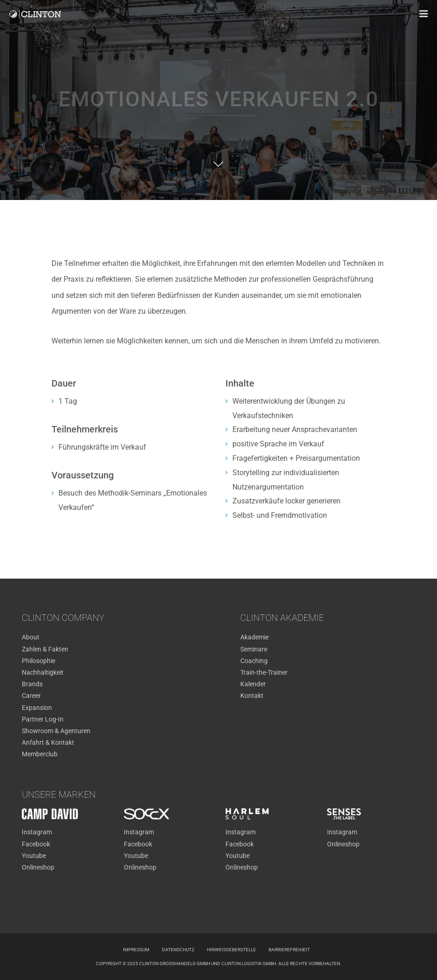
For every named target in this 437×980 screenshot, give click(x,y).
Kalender (253, 684)
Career (31, 696)
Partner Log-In (43, 719)
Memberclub (40, 754)
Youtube (34, 856)
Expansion (37, 708)
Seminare (254, 649)
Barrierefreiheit (289, 950)
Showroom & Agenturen (56, 731)
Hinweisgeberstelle (231, 950)
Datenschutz (178, 950)
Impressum (136, 950)
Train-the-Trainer (264, 672)
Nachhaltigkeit (43, 672)
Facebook (36, 844)
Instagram (37, 832)
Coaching (254, 661)
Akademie (254, 637)
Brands (32, 684)
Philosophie (39, 661)
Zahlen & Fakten (45, 649)
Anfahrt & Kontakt (48, 742)
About (31, 637)
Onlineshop (38, 867)
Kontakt (252, 696)
